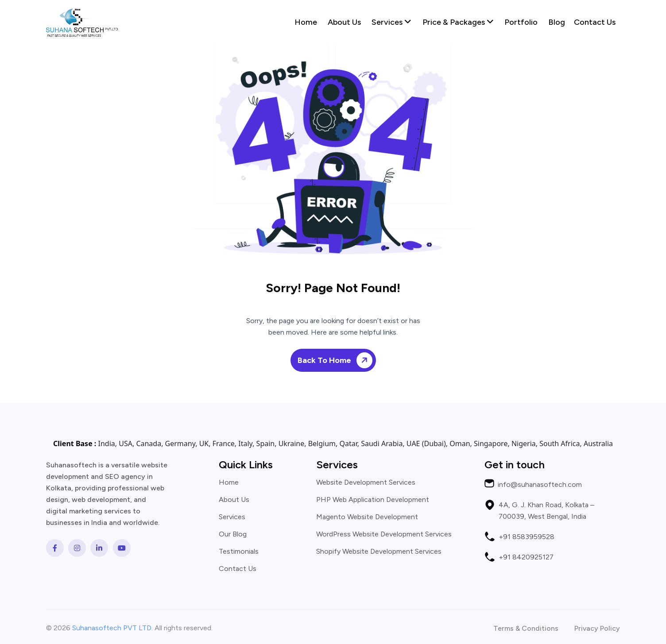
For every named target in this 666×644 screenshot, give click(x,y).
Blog (557, 22)
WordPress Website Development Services (384, 534)
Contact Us (595, 22)
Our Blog (233, 534)
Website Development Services (366, 482)
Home (306, 22)
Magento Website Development (367, 517)
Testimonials (239, 551)
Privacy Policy (597, 629)
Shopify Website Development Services (379, 551)
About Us (344, 22)
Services (391, 22)
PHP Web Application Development (373, 500)
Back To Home (337, 360)
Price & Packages (458, 22)
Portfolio (521, 22)
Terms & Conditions (526, 629)
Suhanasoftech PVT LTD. (112, 628)
